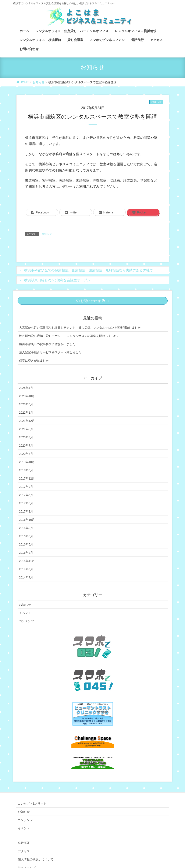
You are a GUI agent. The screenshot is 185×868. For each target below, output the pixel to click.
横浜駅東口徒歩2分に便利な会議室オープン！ (59, 280)
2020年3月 (26, 454)
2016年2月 (26, 553)
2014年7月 (26, 577)
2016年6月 (26, 536)
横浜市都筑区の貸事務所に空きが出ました (47, 344)
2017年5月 (26, 503)
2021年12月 (27, 421)
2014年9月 (26, 569)
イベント (25, 613)
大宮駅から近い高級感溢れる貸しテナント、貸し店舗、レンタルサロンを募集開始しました (80, 328)
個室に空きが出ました (34, 361)
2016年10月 (27, 520)
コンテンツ (26, 621)
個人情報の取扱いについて (36, 859)
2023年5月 (26, 404)
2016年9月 (26, 528)
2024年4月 (26, 388)
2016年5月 (26, 544)
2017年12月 (27, 478)
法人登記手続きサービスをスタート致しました (50, 352)
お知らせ (156, 102)
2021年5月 (26, 429)
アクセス (24, 851)
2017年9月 (26, 487)
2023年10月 (27, 396)
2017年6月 (26, 495)
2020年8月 (26, 437)
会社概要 (24, 843)
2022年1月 (26, 413)
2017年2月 (26, 511)
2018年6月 (26, 470)
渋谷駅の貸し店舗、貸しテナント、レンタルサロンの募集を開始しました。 (70, 336)
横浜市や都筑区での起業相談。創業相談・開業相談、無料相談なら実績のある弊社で (89, 270)
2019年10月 (27, 462)
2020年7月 (26, 446)
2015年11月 (27, 561)
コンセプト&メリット (32, 804)
